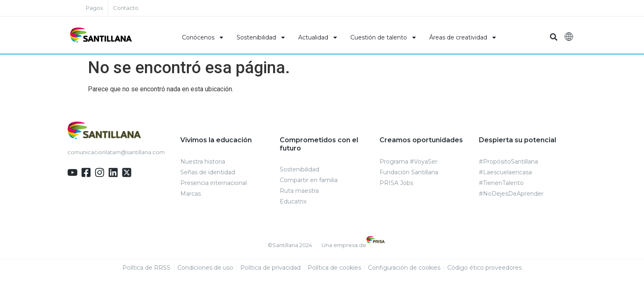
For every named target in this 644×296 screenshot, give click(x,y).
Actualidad (318, 37)
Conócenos (203, 37)
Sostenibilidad (261, 37)
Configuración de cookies (404, 268)
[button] (553, 37)
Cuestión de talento (384, 37)
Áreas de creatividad (463, 37)
